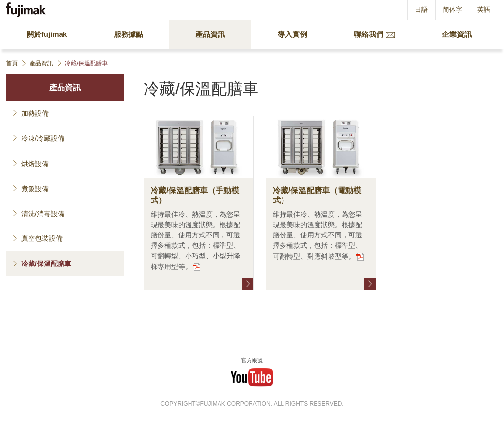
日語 (421, 10)
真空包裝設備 (42, 238)
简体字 (453, 10)
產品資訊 (65, 87)
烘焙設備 (35, 164)
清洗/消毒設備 (43, 214)
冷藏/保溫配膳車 (46, 264)
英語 (484, 10)
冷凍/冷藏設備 (43, 138)
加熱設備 (35, 113)
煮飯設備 (35, 189)
